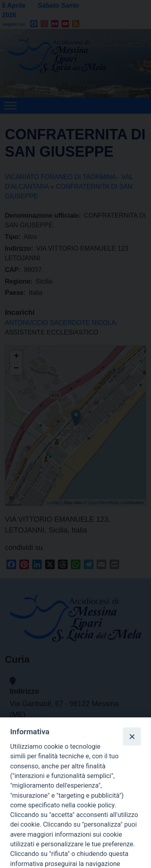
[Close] (132, 736)
